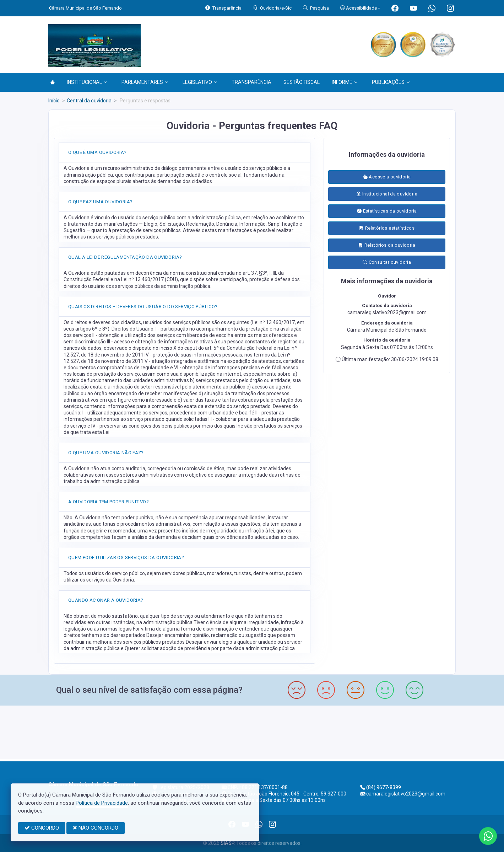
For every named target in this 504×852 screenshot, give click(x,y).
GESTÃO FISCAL (302, 82)
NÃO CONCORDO (96, 828)
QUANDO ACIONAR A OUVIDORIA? (106, 600)
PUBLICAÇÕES (391, 82)
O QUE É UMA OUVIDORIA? (97, 152)
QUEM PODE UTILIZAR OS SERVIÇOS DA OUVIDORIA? (126, 558)
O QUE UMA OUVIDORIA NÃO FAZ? (106, 453)
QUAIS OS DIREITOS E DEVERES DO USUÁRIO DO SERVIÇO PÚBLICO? (143, 307)
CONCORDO (42, 828)
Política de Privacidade (102, 803)
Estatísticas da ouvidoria (387, 211)
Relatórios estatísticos (387, 228)
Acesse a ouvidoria (387, 177)
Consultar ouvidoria (387, 262)
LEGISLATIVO (200, 82)
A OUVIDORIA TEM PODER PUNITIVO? (109, 502)
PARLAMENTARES (145, 82)
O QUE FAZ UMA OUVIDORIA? (100, 202)
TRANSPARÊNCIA (251, 82)
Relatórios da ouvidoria (387, 245)
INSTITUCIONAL (87, 82)
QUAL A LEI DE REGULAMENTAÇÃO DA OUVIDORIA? (125, 257)
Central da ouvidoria (89, 101)
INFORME (345, 82)
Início (54, 101)
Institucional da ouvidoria (387, 194)
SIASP (227, 843)
